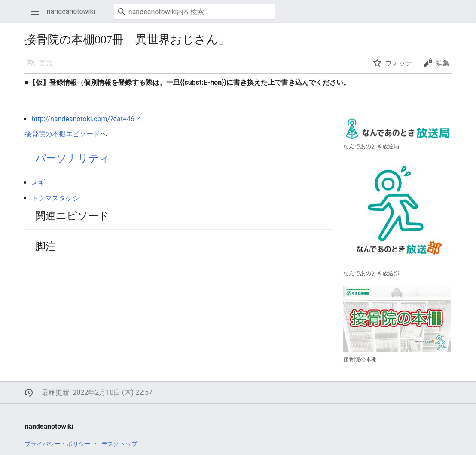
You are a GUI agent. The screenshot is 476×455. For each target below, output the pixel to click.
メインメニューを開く (38, 16)
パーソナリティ (73, 158)
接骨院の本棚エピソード (62, 134)
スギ (38, 183)
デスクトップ (119, 444)
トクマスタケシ (55, 198)
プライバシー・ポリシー (58, 444)
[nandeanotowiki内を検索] (194, 12)
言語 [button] (46, 63)
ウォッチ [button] (399, 63)
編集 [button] (442, 63)
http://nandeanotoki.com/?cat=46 (83, 119)
